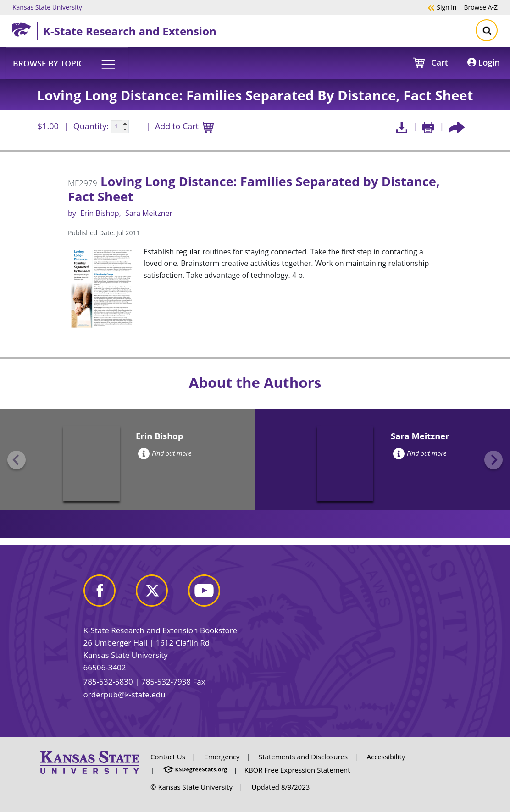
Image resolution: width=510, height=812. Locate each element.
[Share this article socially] (457, 126)
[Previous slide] (17, 460)
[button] (67, 63)
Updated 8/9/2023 (280, 787)
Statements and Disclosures (303, 757)
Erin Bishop (100, 213)
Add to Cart (184, 127)
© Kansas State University (191, 787)
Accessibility (386, 757)
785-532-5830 (108, 682)
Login (484, 62)
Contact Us (168, 757)
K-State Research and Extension (130, 31)
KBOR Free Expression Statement (297, 770)
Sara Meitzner (149, 213)
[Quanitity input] (120, 127)
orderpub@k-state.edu (125, 694)
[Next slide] (493, 460)
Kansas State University (47, 7)
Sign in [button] (442, 7)
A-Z (481, 7)
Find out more (165, 453)
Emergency (222, 757)
